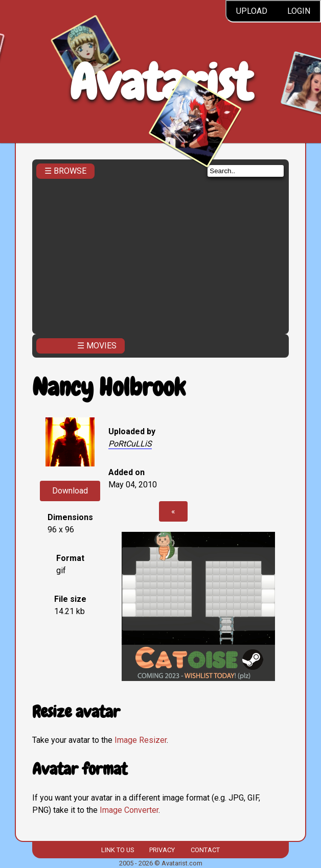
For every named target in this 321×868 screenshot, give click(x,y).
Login (299, 11)
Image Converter (129, 810)
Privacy (162, 850)
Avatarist (161, 83)
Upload (252, 11)
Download (70, 491)
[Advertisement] (161, 253)
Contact (205, 850)
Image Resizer (141, 740)
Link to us (118, 850)
